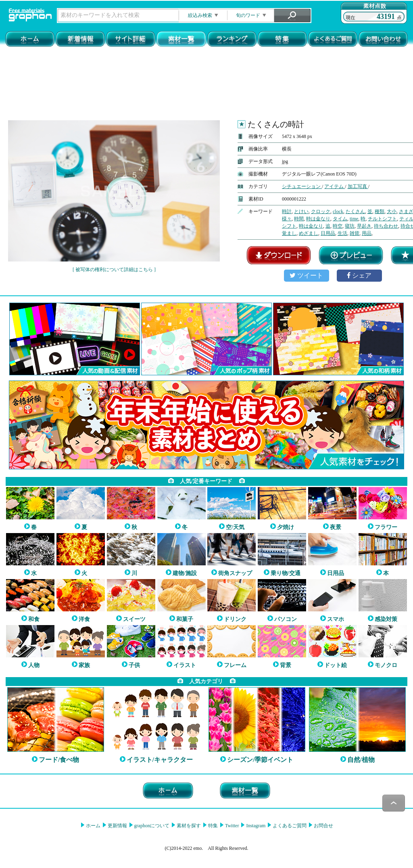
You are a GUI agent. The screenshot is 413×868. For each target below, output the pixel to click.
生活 (342, 233)
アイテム (335, 186)
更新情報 (117, 826)
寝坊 (350, 226)
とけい (301, 211)
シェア (359, 275)
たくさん (355, 211)
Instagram (255, 826)
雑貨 (355, 233)
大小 (392, 211)
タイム (340, 219)
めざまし (309, 233)
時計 (287, 211)
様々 (287, 219)
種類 (380, 211)
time (354, 219)
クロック (321, 211)
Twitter (231, 826)
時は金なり (318, 219)
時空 (338, 226)
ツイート (306, 275)
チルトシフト (382, 219)
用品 (367, 233)
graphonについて (151, 826)
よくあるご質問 (289, 826)
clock (338, 211)
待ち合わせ (386, 226)
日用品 (328, 233)
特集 (212, 826)
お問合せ (323, 826)
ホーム (93, 826)
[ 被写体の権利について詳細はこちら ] (114, 270)
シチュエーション (302, 186)
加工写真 (358, 186)
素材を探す (188, 826)
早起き (364, 226)
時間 (299, 219)
